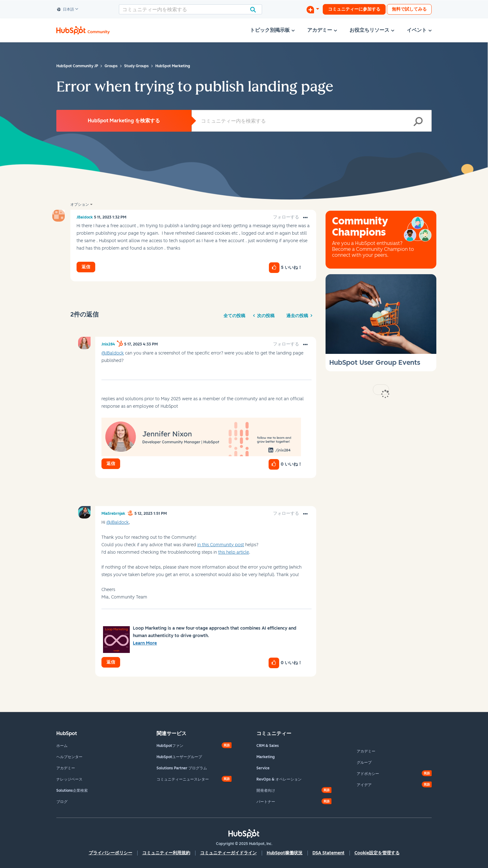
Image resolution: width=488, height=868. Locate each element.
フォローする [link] (286, 217)
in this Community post (221, 545)
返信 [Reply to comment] (111, 464)
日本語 (66, 10)
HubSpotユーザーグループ (179, 757)
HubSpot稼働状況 (285, 853)
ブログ (62, 802)
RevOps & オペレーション (279, 779)
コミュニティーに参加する (354, 9)
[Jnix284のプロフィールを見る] (108, 344)
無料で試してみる (409, 9)
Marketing (266, 757)
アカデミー (66, 768)
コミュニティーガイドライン (228, 853)
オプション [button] (80, 204)
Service (263, 768)
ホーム (62, 746)
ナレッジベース (69, 779)
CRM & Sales (268, 746)
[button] (305, 218)
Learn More (145, 643)
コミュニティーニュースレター (183, 779)
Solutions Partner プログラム (182, 768)
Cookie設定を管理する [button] (377, 853)
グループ (364, 762)
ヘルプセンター (69, 757)
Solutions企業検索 (72, 791)
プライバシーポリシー (110, 853)
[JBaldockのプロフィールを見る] (85, 217)
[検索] (190, 9)
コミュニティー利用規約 (166, 853)
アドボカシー (368, 774)
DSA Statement (328, 853)
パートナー (266, 802)
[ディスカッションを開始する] (313, 9)
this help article (234, 552)
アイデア (364, 785)
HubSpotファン (170, 746)
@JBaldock (113, 353)
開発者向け (266, 791)
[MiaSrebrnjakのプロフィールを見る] (113, 514)
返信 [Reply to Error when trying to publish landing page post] (86, 267)
